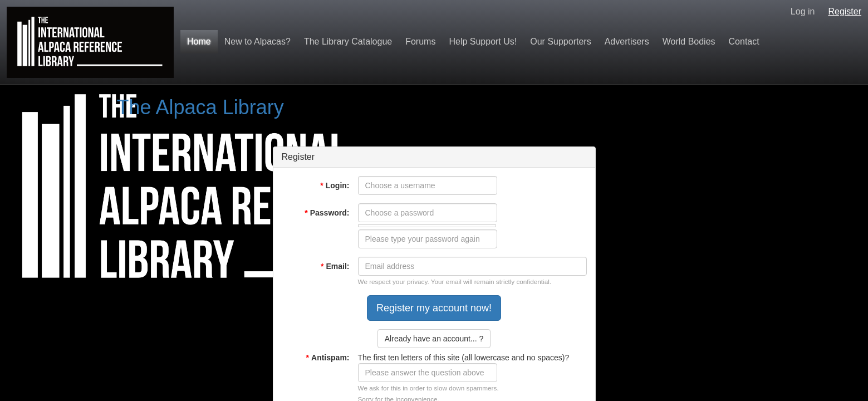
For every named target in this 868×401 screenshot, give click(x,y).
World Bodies (689, 41)
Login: (335, 185)
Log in (803, 11)
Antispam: (328, 358)
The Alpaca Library (200, 107)
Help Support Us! (483, 41)
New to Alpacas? (258, 41)
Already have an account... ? (434, 339)
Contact (744, 41)
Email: (335, 266)
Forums (420, 41)
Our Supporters (560, 41)
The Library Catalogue (348, 41)
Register (845, 11)
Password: (327, 213)
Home (199, 41)
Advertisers (627, 41)
